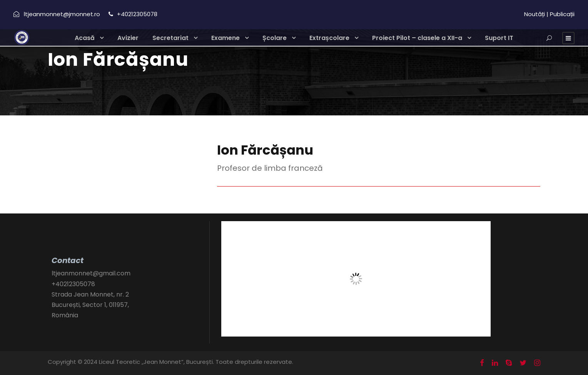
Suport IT (499, 38)
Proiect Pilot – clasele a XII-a (417, 38)
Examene (226, 38)
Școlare (275, 38)
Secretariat (170, 38)
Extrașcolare (329, 38)
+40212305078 (73, 284)
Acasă (85, 38)
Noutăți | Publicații (549, 14)
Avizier (128, 38)
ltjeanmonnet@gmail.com (91, 273)
